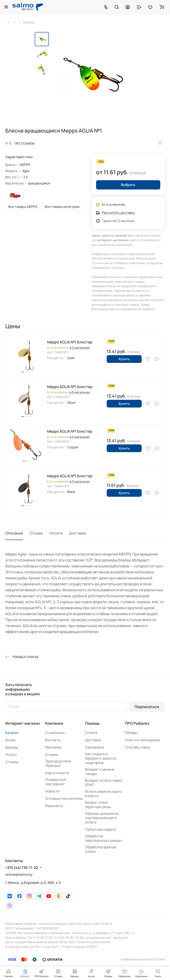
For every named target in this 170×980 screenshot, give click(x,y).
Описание (14, 533)
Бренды (12, 747)
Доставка (77, 533)
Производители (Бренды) (58, 763)
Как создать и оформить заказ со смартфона (101, 758)
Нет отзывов (24, 143)
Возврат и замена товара (100, 771)
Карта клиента (57, 773)
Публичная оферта (100, 829)
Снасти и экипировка (142, 740)
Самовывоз (95, 747)
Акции (10, 740)
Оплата (56, 533)
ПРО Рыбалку (137, 723)
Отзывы (36, 533)
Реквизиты (54, 806)
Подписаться (147, 707)
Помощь (92, 723)
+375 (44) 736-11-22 (22, 868)
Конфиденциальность (137, 959)
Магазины (53, 747)
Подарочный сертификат (56, 782)
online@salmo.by (19, 874)
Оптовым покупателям (64, 798)
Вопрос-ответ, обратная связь (98, 805)
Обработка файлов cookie (101, 849)
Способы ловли (138, 747)
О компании (55, 733)
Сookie (160, 959)
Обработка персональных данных (104, 838)
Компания (54, 723)
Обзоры (131, 733)
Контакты (53, 740)
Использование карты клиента (103, 794)
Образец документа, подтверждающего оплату (102, 818)
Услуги (11, 754)
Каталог (12, 733)
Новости (52, 791)
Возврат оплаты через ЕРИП (103, 783)
